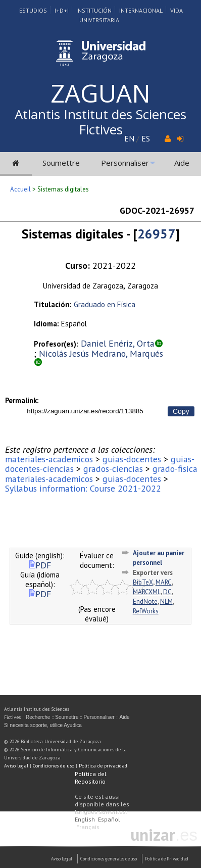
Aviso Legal (62, 859)
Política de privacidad (103, 766)
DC (167, 592)
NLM (166, 601)
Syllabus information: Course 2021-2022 (83, 488)
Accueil (20, 189)
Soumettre (61, 163)
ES (146, 138)
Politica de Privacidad (167, 859)
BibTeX (143, 582)
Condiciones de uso (54, 766)
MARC (164, 582)
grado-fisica (175, 469)
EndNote (145, 601)
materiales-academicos (49, 459)
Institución (94, 10)
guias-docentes (132, 459)
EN (129, 138)
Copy (181, 411)
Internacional (141, 10)
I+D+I (62, 10)
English (85, 819)
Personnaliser (125, 163)
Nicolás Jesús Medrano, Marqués (101, 353)
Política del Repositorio (91, 778)
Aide (182, 163)
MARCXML (147, 592)
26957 (156, 234)
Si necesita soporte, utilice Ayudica (43, 725)
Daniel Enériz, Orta (118, 343)
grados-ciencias (113, 469)
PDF (40, 565)
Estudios (33, 10)
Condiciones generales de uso (109, 859)
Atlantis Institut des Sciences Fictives (100, 122)
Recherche (38, 717)
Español (109, 819)
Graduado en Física (105, 304)
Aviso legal (16, 766)
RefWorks (146, 611)
